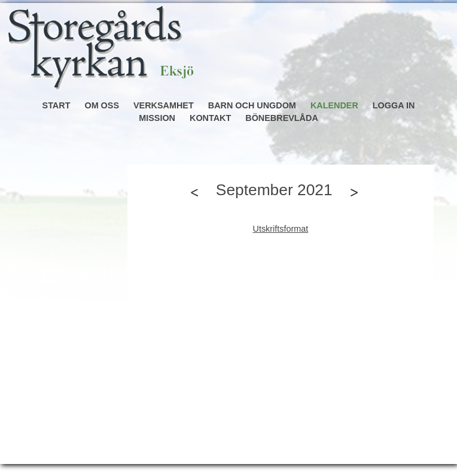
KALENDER (334, 105)
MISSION (157, 118)
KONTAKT (210, 118)
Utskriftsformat (281, 229)
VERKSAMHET (164, 105)
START (57, 105)
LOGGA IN (394, 105)
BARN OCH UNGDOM (252, 105)
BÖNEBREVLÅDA (282, 118)
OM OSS (102, 105)
